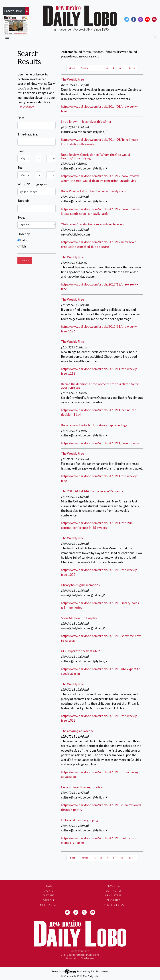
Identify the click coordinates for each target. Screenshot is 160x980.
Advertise (113, 886)
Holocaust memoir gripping (80, 820)
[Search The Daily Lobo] (156, 37)
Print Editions (113, 905)
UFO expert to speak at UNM (81, 651)
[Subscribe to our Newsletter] (154, 19)
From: (21, 151)
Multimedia (48, 905)
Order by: (24, 234)
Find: (21, 118)
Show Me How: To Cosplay (79, 618)
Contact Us (114, 891)
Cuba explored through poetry (82, 787)
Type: (21, 217)
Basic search (26, 107)
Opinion (48, 900)
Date (22, 240)
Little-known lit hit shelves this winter (86, 122)
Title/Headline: (28, 134)
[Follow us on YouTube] (147, 19)
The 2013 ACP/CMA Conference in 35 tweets (92, 491)
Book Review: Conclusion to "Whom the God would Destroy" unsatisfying (96, 156)
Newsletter (113, 895)
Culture (48, 895)
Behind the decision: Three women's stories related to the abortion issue (100, 386)
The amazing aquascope (77, 731)
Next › (121, 68)
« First (72, 68)
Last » (132, 68)
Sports (48, 891)
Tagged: (23, 201)
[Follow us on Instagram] (141, 19)
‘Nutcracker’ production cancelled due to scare (93, 224)
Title (22, 246)
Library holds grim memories (80, 585)
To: (20, 168)
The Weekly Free (72, 79)
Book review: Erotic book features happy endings (94, 425)
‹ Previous (85, 68)
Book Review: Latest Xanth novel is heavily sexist (94, 191)
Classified (113, 900)
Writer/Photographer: (33, 184)
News (48, 886)
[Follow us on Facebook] (134, 19)
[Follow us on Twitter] (127, 19)
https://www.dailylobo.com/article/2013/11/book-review (100, 443)
